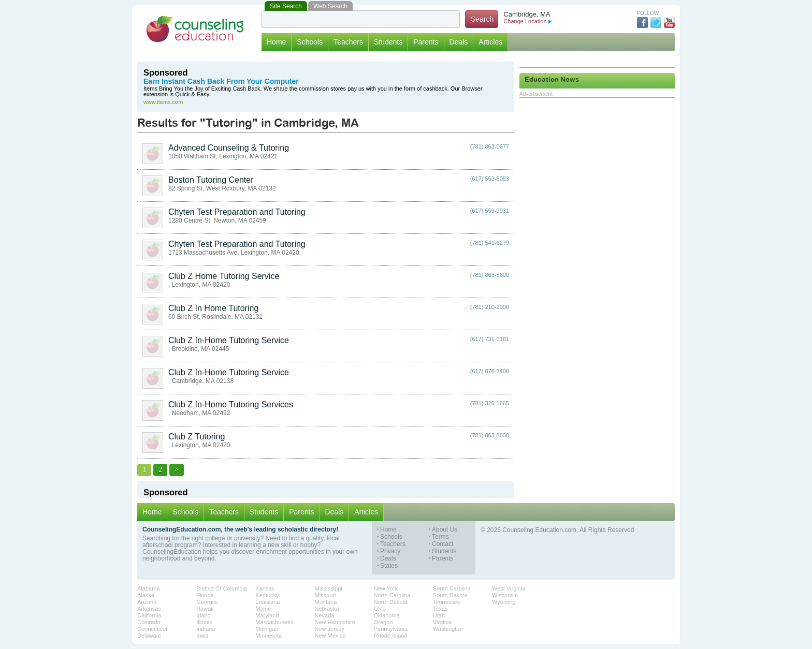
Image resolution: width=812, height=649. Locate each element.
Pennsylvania (391, 629)
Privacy (390, 551)
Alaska (146, 595)
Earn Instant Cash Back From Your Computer (221, 82)
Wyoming (504, 602)
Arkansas (149, 609)
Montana (326, 602)
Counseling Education (195, 29)
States (389, 566)
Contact (443, 544)
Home (276, 42)
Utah (439, 615)
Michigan (267, 629)
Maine (263, 609)
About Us (445, 530)
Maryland (267, 615)
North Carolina (392, 595)
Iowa (202, 636)
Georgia (206, 602)
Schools (310, 42)
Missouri (325, 595)
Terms (440, 537)
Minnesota (269, 636)
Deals (459, 42)
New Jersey (330, 629)
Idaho (204, 615)
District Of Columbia (222, 588)
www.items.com (163, 102)
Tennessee (447, 602)
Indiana (206, 629)
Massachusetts (274, 622)
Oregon (383, 622)
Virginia (443, 622)
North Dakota (391, 602)
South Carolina (452, 588)
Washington (448, 629)
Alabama (148, 588)
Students (388, 42)
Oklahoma (387, 615)
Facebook (642, 23)
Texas (440, 609)
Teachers (348, 42)
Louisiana (267, 602)
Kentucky (267, 595)
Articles (490, 42)
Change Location (527, 21)
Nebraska (327, 609)
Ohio (380, 609)
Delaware (149, 636)
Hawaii (205, 609)
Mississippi (329, 588)
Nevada (325, 615)
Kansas (265, 588)
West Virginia (509, 588)
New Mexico (330, 636)
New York (386, 588)
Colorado (149, 622)
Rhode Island (391, 636)
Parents (426, 42)
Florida (205, 595)
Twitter (656, 23)
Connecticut (152, 629)
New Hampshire (335, 622)
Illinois (204, 622)
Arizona (147, 602)
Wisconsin (505, 595)
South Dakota (450, 595)
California (149, 615)
